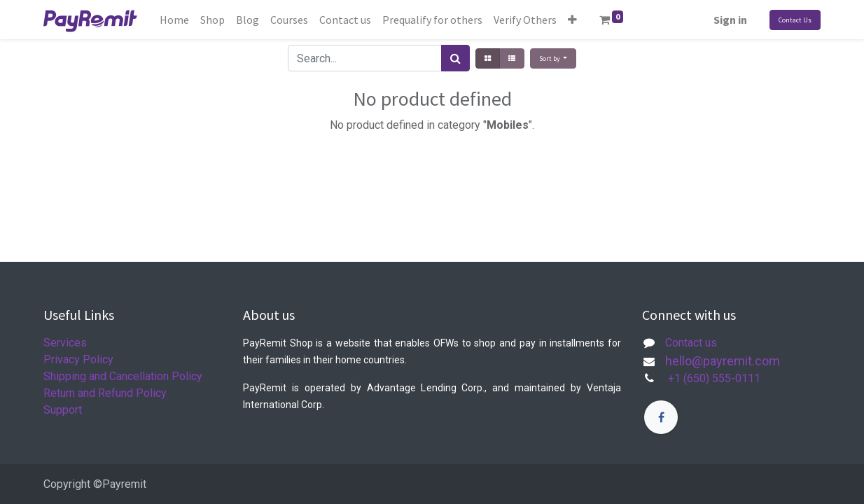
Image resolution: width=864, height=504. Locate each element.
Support (63, 410)
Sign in (730, 20)
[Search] (455, 58)
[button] (572, 20)
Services (65, 343)
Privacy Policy (78, 359)
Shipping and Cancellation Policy (123, 376)
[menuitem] (174, 20)
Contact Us (795, 20)
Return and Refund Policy (105, 393)
